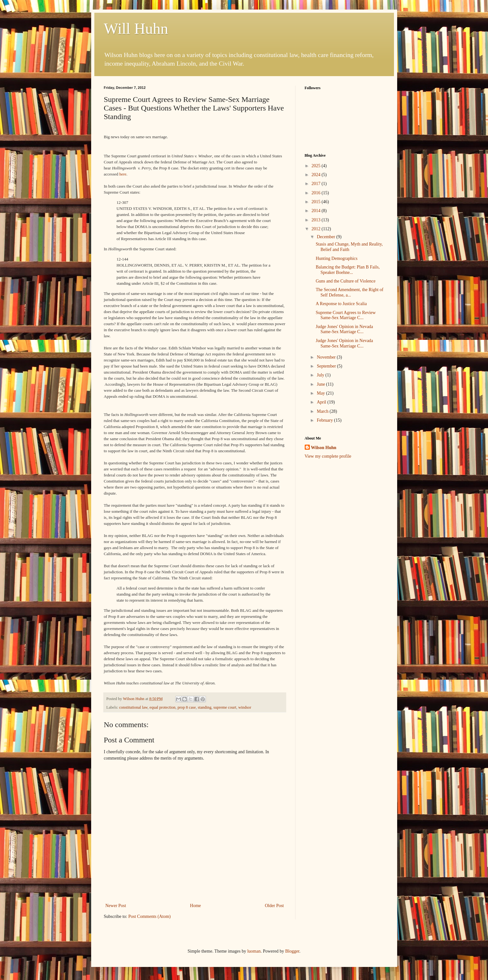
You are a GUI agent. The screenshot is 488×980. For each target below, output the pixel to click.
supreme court (225, 707)
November (327, 357)
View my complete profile (328, 456)
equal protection (162, 707)
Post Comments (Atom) (150, 916)
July (321, 375)
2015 (317, 202)
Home (195, 906)
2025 (317, 166)
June (321, 384)
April (322, 402)
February (325, 420)
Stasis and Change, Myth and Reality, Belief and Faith (349, 247)
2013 (317, 220)
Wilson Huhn (324, 448)
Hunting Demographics (336, 258)
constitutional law (133, 707)
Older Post (274, 906)
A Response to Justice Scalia (341, 304)
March (323, 411)
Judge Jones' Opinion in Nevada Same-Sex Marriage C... (344, 329)
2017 (317, 184)
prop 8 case (187, 707)
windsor (245, 707)
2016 (317, 193)
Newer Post (116, 906)
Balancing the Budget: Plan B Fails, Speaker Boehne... (348, 270)
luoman (254, 951)
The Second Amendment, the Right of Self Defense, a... (349, 292)
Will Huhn (136, 29)
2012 (317, 229)
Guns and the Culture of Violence (345, 281)
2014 (317, 211)
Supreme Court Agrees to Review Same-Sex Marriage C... (346, 315)
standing (205, 707)
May (321, 393)
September (327, 366)
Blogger (292, 951)
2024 (317, 175)
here (123, 174)
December (327, 237)
